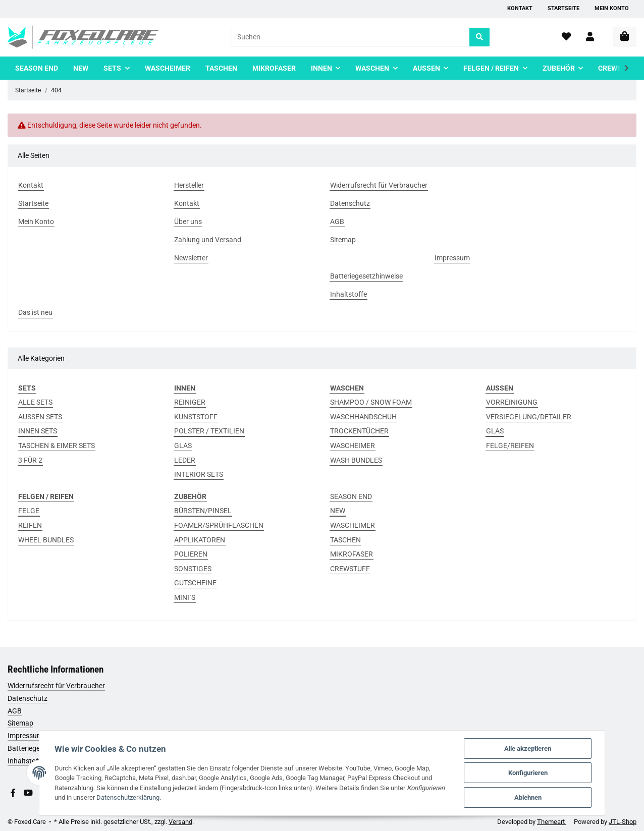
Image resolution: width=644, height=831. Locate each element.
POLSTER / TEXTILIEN (209, 431)
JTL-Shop (623, 822)
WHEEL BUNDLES (46, 540)
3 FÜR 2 (30, 460)
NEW (338, 511)
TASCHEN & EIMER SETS (57, 446)
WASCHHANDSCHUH (363, 417)
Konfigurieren (528, 773)
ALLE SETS (35, 402)
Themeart (552, 822)
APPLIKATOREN (200, 540)
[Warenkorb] (625, 37)
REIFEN (30, 525)
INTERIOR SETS (199, 474)
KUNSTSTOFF (196, 417)
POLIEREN (191, 554)
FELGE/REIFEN (510, 446)
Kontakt (520, 8)
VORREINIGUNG (512, 402)
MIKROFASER (352, 554)
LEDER (185, 460)
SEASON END (351, 496)
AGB (15, 711)
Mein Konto (612, 8)
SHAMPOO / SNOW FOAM (371, 402)
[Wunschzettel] (566, 37)
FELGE (29, 511)
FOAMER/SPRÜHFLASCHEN (219, 525)
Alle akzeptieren (528, 748)
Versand (180, 822)
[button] (590, 37)
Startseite (563, 8)
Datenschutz (28, 698)
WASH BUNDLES (356, 460)
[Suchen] (350, 37)
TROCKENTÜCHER (359, 431)
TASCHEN (345, 540)
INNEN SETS (38, 431)
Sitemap (20, 723)
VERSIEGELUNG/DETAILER (529, 417)
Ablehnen (528, 797)
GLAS (183, 446)
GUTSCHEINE (195, 583)
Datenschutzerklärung (127, 797)
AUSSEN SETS (40, 417)
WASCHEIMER (353, 446)
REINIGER (190, 402)
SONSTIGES (193, 569)
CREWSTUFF (350, 569)
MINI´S (185, 597)
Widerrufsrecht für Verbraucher (56, 686)
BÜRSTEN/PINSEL (203, 511)
